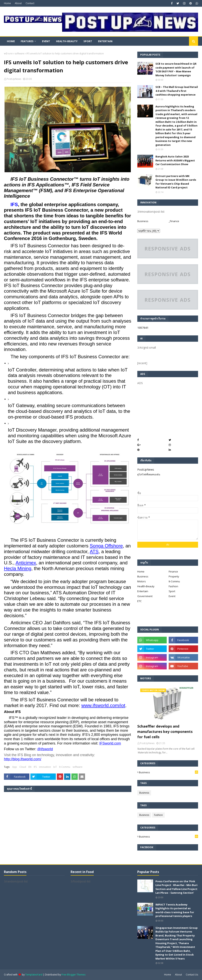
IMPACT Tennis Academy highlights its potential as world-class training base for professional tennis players (175, 910)
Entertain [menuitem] (105, 41)
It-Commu (65, 767)
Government (145, 596)
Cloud (23, 767)
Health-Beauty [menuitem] (67, 41)
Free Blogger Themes (73, 975)
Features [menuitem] (27, 41)
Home (7, 3)
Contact (30, 3)
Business (143, 221)
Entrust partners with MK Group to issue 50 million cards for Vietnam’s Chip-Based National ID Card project (176, 182)
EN (30, 767)
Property (174, 576)
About (18, 3)
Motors (142, 581)
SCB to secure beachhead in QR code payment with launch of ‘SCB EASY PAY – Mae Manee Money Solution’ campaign (176, 69)
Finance (173, 571)
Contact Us (192, 975)
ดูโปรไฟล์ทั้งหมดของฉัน (149, 474)
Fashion (173, 586)
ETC (139, 601)
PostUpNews (14, 79)
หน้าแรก (8, 54)
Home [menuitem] (11, 41)
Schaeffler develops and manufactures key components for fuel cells (165, 732)
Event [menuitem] (46, 41)
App (15, 767)
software (20, 54)
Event (172, 596)
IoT (55, 767)
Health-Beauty (146, 586)
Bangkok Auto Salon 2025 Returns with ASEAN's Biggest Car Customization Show (175, 160)
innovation (45, 767)
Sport (172, 591)
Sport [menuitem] (88, 41)
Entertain (143, 591)
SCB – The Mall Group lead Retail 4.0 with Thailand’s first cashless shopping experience (177, 91)
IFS (14, 204)
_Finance (174, 221)
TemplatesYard (34, 975)
